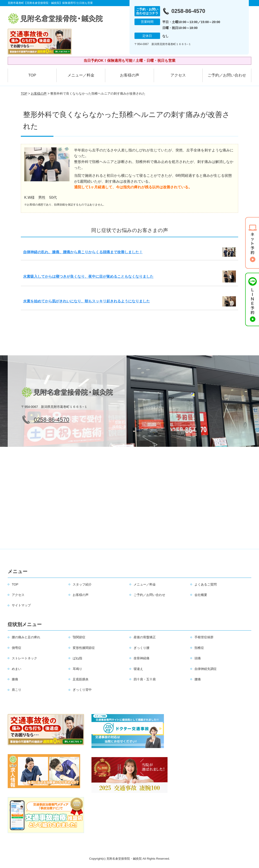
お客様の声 (130, 75)
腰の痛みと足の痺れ (26, 637)
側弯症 (17, 648)
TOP (32, 75)
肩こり (17, 690)
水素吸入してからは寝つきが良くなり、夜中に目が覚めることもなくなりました (88, 276)
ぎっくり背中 (82, 690)
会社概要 (201, 595)
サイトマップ (21, 605)
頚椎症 (199, 648)
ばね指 (77, 658)
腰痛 (198, 679)
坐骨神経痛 (141, 658)
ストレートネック (24, 658)
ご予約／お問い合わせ (227, 75)
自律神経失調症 (206, 669)
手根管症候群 (204, 637)
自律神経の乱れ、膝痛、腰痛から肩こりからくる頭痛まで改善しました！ (83, 252)
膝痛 (15, 679)
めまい (17, 669)
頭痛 (198, 658)
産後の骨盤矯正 (145, 637)
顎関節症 (79, 637)
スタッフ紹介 (82, 584)
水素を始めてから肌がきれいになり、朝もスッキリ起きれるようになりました (86, 301)
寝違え (138, 669)
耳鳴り (77, 669)
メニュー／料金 (81, 75)
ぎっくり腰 (141, 648)
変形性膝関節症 (84, 648)
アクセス (178, 75)
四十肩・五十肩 (145, 679)
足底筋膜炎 (81, 679)
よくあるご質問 (206, 584)
